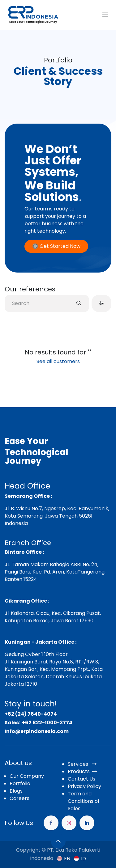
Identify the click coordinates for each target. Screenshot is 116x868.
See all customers (58, 361)
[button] (58, 841)
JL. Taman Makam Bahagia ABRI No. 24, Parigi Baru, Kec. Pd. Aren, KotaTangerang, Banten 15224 (55, 572)
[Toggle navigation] (105, 15)
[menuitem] (64, 859)
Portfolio (20, 783)
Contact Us (82, 779)
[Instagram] (69, 823)
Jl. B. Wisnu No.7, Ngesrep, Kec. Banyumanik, (57, 508)
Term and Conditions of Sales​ (84, 801)
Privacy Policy (84, 786)
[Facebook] (51, 823)
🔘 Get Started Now (56, 246)
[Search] (79, 303)
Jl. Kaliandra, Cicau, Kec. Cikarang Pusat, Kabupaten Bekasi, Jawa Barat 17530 (53, 617)
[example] (87, 823)
